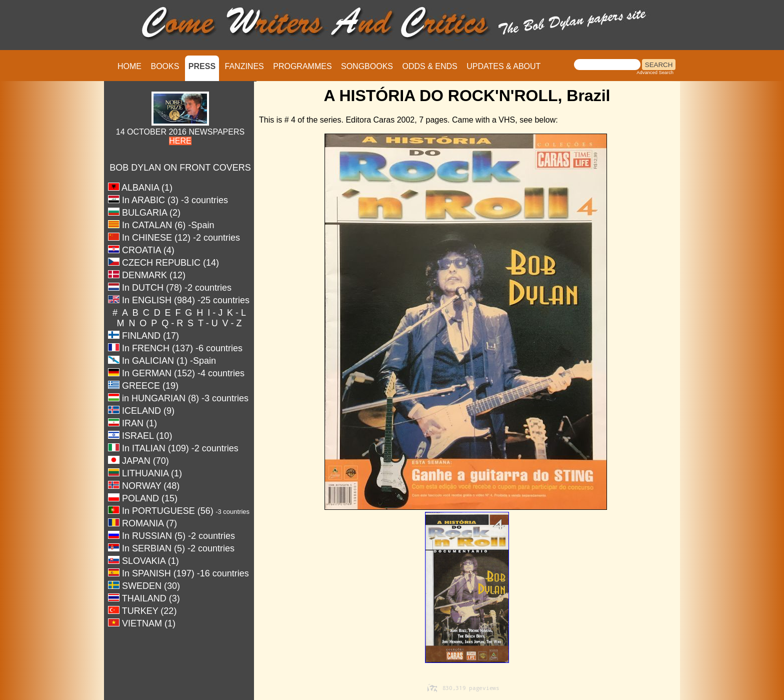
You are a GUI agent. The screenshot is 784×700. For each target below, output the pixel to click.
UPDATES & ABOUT (503, 66)
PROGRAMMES (302, 66)
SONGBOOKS (367, 66)
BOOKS (165, 66)
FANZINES (244, 66)
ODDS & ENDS (429, 66)
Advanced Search (655, 73)
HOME (129, 66)
